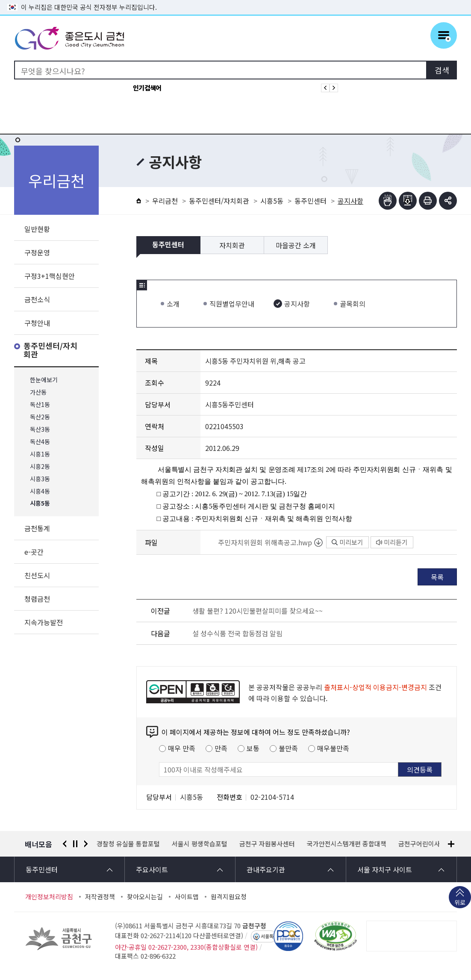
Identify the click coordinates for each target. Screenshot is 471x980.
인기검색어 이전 (325, 88)
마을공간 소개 (296, 245)
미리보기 (347, 542)
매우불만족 (333, 748)
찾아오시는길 (145, 897)
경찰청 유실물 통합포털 (128, 844)
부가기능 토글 (448, 201)
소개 (173, 304)
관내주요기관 (266, 869)
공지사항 (297, 304)
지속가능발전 (44, 622)
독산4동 (40, 442)
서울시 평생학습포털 (200, 844)
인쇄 (428, 201)
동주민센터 (311, 201)
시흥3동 (40, 479)
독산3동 (40, 429)
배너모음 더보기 (451, 844)
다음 (86, 844)
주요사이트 (152, 869)
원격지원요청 (229, 897)
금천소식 (37, 299)
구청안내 (37, 323)
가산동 (38, 392)
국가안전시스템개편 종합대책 (347, 844)
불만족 (288, 748)
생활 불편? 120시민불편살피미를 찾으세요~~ (258, 611)
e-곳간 (34, 552)
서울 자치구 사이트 (385, 869)
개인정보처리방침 (49, 897)
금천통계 (37, 528)
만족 (221, 748)
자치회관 (232, 245)
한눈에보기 (44, 380)
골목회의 (353, 304)
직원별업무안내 (232, 304)
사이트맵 (187, 897)
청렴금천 (37, 599)
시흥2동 (40, 467)
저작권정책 (100, 897)
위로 (460, 903)
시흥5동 (40, 504)
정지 (75, 844)
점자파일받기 (408, 201)
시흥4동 (40, 491)
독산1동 (40, 405)
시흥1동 (40, 454)
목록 (437, 577)
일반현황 (37, 229)
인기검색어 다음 (334, 88)
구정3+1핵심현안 (50, 276)
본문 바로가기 (235, 0)
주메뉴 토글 (444, 35)
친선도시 (37, 575)
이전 (65, 844)
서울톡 (267, 936)
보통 (253, 748)
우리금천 (165, 201)
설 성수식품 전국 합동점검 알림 (237, 633)
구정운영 (37, 252)
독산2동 (40, 417)
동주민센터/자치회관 (50, 350)
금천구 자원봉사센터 (267, 844)
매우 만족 (182, 748)
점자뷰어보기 (388, 201)
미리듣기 (392, 542)
